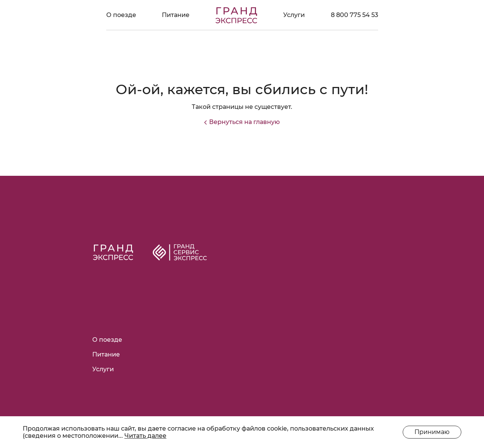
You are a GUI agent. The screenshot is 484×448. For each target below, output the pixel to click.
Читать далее (145, 436)
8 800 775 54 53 (354, 15)
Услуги (294, 15)
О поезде (121, 15)
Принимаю (432, 432)
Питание (176, 15)
